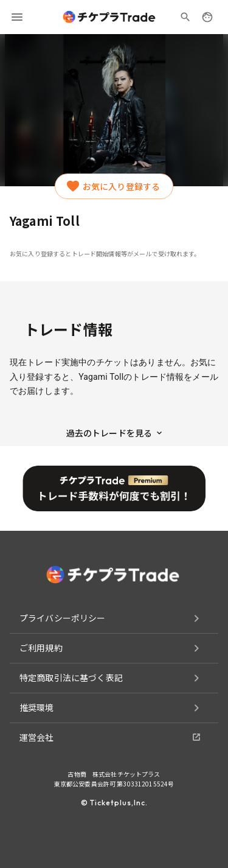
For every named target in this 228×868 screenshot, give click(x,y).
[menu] (17, 17)
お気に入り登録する (114, 186)
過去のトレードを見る (114, 433)
